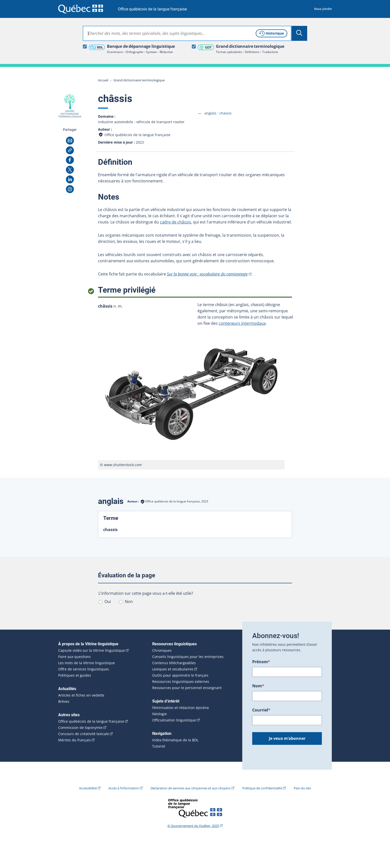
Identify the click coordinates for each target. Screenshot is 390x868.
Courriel (261, 710)
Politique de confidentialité (262, 788)
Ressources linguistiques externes (181, 682)
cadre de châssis (175, 222)
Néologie (160, 714)
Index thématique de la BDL (175, 740)
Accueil (103, 80)
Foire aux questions (74, 657)
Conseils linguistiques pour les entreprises (188, 657)
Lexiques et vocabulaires (173, 669)
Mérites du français (74, 740)
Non (129, 601)
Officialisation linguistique (174, 720)
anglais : (218, 113)
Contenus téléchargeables (174, 663)
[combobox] (187, 33)
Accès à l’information (124, 788)
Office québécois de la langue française (152, 9)
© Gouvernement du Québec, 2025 (193, 826)
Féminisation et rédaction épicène (181, 708)
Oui (108, 601)
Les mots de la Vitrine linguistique (87, 663)
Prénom (261, 662)
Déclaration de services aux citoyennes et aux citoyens (191, 788)
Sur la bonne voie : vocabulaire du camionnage (207, 274)
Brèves (64, 702)
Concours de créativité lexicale (84, 734)
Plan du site (302, 788)
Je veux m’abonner (287, 738)
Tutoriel (159, 746)
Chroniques (162, 651)
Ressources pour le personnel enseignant (187, 688)
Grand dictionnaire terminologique (139, 80)
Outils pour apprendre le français (180, 675)
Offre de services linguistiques (84, 669)
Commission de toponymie (80, 728)
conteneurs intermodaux (242, 323)
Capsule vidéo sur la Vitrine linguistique (92, 651)
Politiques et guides (75, 675)
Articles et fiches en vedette (81, 695)
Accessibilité (88, 788)
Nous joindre (323, 9)
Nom (258, 686)
